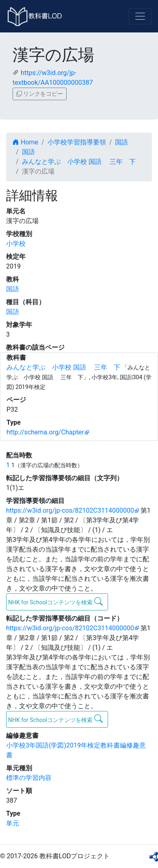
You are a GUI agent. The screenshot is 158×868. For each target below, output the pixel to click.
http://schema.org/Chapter (45, 432)
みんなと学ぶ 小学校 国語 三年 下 (79, 162)
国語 (121, 142)
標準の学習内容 (29, 778)
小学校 (16, 244)
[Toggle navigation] (140, 16)
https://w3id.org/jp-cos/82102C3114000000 (70, 510)
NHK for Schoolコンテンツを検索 (55, 602)
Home (25, 142)
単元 (13, 823)
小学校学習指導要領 (77, 142)
